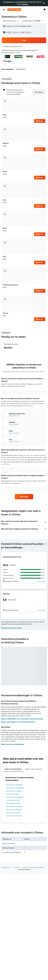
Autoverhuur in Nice (13, 800)
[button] (44, 3)
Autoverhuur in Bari (13, 794)
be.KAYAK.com (6, 867)
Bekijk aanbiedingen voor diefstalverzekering (18, 722)
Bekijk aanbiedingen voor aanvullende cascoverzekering (22, 719)
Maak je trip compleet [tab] (34, 769)
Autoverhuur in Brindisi (14, 810)
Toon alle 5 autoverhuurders (12, 628)
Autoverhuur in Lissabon (14, 806)
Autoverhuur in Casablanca (15, 788)
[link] (24, 497)
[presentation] (46, 544)
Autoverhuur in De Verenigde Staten (33, 867)
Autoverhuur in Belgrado (14, 785)
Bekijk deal (40, 121)
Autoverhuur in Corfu (13, 813)
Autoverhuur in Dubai (13, 803)
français (25, 4)
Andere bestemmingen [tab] (13, 769)
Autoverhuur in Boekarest (15, 797)
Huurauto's (16, 867)
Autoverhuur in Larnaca (14, 816)
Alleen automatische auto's (13, 46)
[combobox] (11, 21)
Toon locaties (41, 581)
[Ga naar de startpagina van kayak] (14, 10)
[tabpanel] (24, 796)
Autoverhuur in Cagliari (14, 791)
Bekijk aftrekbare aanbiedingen (13, 744)
